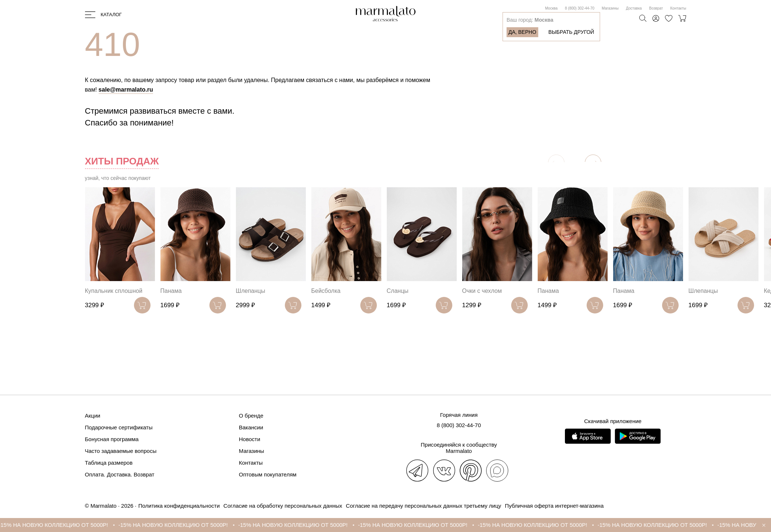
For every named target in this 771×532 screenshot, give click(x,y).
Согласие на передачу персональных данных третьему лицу (424, 506)
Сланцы (398, 291)
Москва (551, 8)
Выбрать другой (571, 32)
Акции (93, 416)
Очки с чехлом (482, 291)
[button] (593, 163)
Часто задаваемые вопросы (121, 451)
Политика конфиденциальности (179, 506)
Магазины (610, 8)
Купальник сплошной (114, 291)
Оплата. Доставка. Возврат (120, 474)
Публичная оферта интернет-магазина (554, 506)
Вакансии (251, 427)
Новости (250, 439)
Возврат (656, 8)
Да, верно (522, 32)
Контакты (678, 8)
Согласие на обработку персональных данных (283, 506)
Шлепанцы (251, 291)
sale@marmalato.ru (126, 90)
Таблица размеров (109, 463)
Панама (171, 291)
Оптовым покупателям (268, 474)
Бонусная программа (112, 439)
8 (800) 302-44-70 (580, 8)
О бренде (251, 416)
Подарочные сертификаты (119, 427)
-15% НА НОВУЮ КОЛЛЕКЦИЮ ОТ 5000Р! (61, 525)
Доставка (634, 8)
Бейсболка (326, 291)
